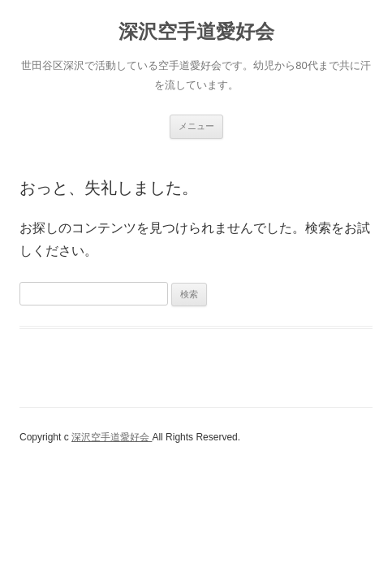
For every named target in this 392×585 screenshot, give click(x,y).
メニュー (196, 126)
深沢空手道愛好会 (196, 31)
